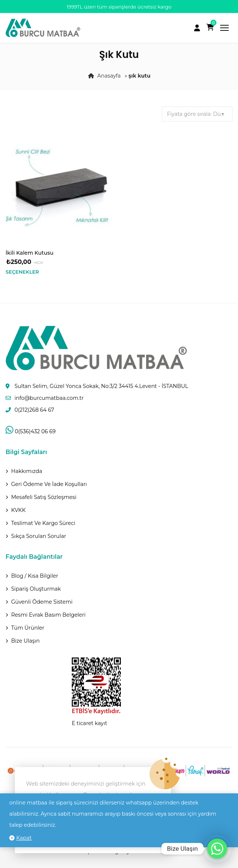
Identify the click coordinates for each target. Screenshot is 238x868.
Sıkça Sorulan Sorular (39, 536)
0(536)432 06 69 (30, 431)
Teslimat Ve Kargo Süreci (43, 523)
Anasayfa (109, 76)
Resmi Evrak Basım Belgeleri (48, 615)
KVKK (18, 510)
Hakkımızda (27, 471)
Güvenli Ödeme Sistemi (42, 602)
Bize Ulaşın (25, 641)
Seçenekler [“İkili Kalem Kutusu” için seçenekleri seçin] (22, 272)
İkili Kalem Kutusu (30, 253)
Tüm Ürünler (28, 628)
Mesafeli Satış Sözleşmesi (44, 497)
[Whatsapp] (217, 849)
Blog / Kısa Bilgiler (35, 576)
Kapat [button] (24, 838)
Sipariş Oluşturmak (36, 589)
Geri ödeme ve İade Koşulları (49, 484)
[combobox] (197, 114)
